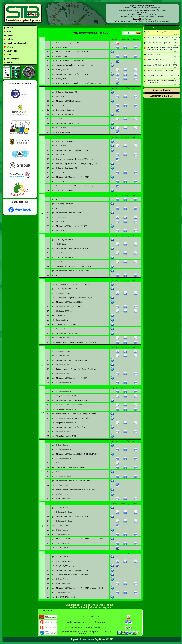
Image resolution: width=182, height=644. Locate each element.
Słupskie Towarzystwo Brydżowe (87, 639)
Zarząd (10, 35)
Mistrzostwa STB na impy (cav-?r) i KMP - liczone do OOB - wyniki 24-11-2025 (162, 48)
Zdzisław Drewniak (154, 54)
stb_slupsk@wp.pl (163, 21)
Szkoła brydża (13, 59)
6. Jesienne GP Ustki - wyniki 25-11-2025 (162, 43)
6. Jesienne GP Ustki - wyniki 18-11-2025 (162, 65)
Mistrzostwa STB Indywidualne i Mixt (161, 32)
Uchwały (11, 39)
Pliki (9, 55)
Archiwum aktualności (162, 96)
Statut (9, 31)
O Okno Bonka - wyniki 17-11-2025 (160, 70)
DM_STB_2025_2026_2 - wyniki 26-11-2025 (163, 37)
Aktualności (12, 28)
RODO (10, 62)
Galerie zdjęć (13, 51)
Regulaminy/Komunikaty (18, 43)
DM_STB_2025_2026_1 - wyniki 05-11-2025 (163, 76)
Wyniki (10, 47)
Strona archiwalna (162, 90)
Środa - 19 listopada (154, 60)
